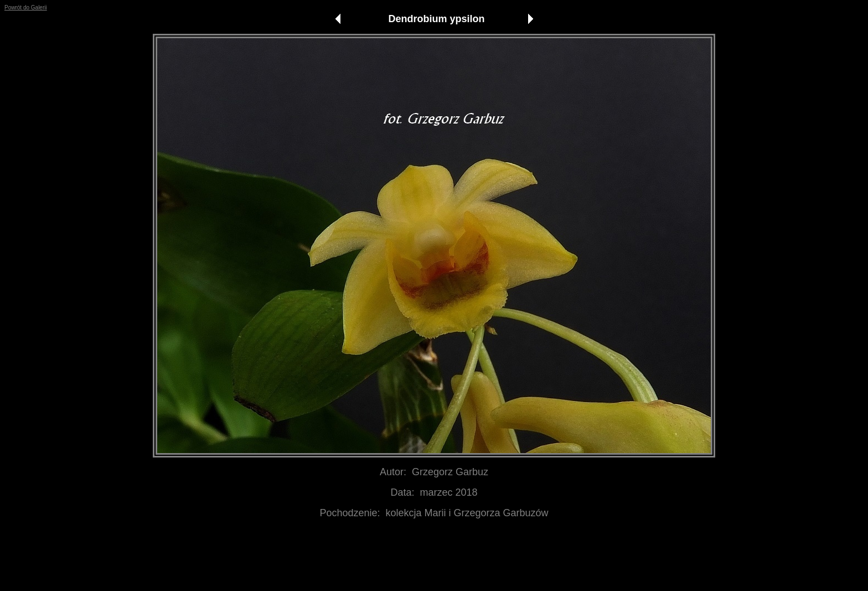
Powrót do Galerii (26, 7)
